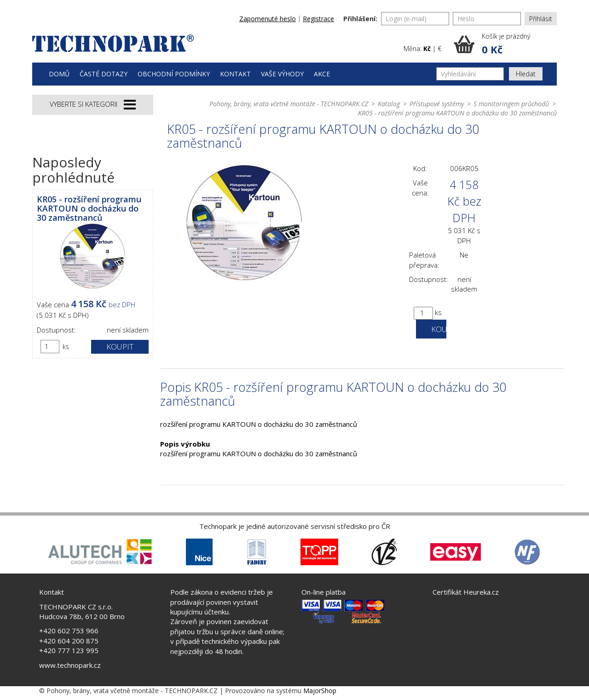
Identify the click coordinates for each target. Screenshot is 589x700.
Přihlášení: (360, 19)
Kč (427, 49)
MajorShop (320, 691)
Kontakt (235, 74)
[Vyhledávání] (470, 74)
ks (66, 347)
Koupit (120, 347)
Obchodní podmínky (174, 74)
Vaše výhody (282, 74)
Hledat (526, 74)
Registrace (318, 19)
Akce (322, 74)
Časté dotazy (104, 74)
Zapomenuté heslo (268, 19)
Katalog (389, 104)
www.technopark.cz (70, 665)
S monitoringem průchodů (511, 104)
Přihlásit (541, 19)
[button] (505, 44)
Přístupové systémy (437, 104)
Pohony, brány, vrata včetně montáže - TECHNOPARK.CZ (289, 104)
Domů (59, 74)
